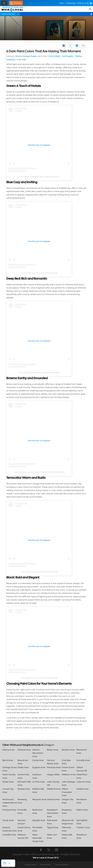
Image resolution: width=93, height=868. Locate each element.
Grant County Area (9, 776)
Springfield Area (82, 822)
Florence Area (54, 767)
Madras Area (24, 789)
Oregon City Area (68, 801)
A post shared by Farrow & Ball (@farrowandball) (39, 273)
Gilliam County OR (82, 769)
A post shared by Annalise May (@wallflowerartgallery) (39, 373)
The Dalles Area (37, 829)
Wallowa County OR (23, 836)
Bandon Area (68, 750)
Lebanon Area (83, 782)
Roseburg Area (67, 811)
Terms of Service (62, 865)
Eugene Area (39, 767)
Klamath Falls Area (24, 783)
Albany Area (8, 750)
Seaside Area (39, 820)
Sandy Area (8, 820)
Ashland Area (24, 750)
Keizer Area (8, 782)
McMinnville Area (38, 791)
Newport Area (39, 799)
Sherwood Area (52, 822)
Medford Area (54, 789)
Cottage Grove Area (10, 769)
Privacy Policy (30, 865)
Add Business (71, 3)
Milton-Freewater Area (67, 792)
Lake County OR (53, 783)
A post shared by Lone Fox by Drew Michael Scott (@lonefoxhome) (39, 472)
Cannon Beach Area (53, 762)
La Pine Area (39, 782)
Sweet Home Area (24, 829)
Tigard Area (53, 827)
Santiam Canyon (22, 822)
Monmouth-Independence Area (10, 803)
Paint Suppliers (68, 56)
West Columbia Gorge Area (38, 838)
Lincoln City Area (8, 791)
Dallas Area (23, 767)
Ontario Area (53, 799)
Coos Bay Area (66, 762)
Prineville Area (22, 811)
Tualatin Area (83, 827)
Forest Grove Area (68, 769)
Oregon (49, 745)
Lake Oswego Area (68, 783)
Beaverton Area (82, 751)
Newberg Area (22, 801)
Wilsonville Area (67, 836)
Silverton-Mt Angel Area (68, 822)
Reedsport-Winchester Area (53, 813)
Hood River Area (82, 776)
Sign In (62, 3)
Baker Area (53, 750)
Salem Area (82, 810)
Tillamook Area (66, 829)
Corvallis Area (83, 760)
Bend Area (8, 760)
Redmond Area (37, 811)
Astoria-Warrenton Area (38, 753)
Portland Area (9, 810)
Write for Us (82, 3)
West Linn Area (52, 836)
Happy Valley (53, 775)
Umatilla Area (9, 835)
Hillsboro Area (69, 775)
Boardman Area (23, 762)
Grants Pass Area (23, 776)
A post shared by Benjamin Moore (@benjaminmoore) (39, 177)
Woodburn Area (82, 836)
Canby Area (38, 760)
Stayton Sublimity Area (10, 829)
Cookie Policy (45, 865)
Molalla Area (82, 789)
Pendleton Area (82, 801)
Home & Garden (54, 56)
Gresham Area (37, 776)
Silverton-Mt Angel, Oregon (26, 56)
